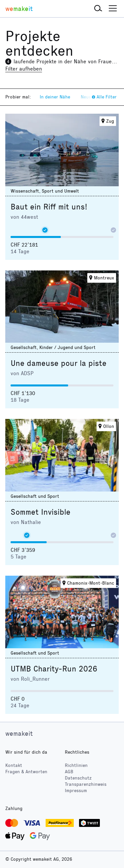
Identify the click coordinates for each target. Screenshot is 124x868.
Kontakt (14, 765)
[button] (98, 9)
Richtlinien (76, 765)
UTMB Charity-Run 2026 (54, 669)
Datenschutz (78, 778)
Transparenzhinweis (86, 784)
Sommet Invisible (41, 512)
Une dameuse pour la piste (59, 363)
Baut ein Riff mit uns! (49, 207)
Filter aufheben (24, 69)
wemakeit (19, 733)
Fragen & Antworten (26, 772)
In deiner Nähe (55, 97)
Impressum (76, 791)
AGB (69, 772)
